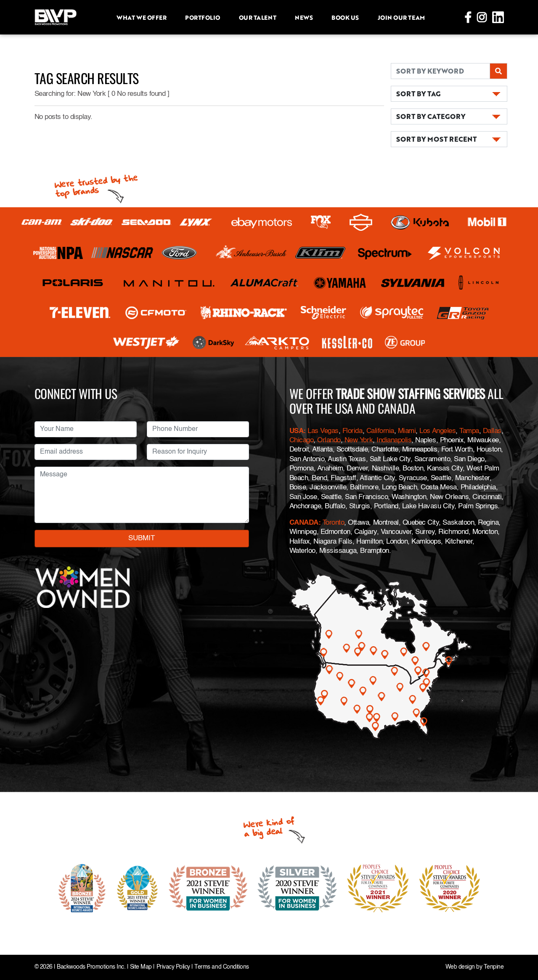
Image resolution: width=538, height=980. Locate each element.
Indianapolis (394, 440)
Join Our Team (401, 17)
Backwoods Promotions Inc (90, 967)
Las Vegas (323, 431)
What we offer (141, 17)
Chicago (302, 440)
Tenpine (494, 967)
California (380, 431)
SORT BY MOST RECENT (436, 139)
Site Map (141, 967)
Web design (460, 967)
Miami (407, 431)
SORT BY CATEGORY (431, 116)
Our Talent (257, 17)
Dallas (492, 431)
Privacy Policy (173, 967)
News (304, 17)
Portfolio (203, 17)
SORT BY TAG (418, 94)
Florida (352, 431)
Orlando (329, 440)
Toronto (334, 523)
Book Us (345, 17)
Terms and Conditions (221, 967)
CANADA (304, 523)
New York (359, 440)
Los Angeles (437, 431)
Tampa (469, 431)
